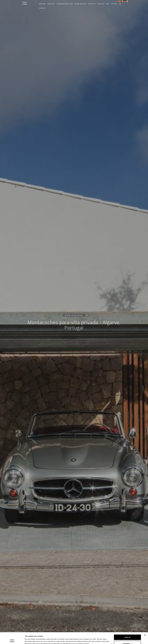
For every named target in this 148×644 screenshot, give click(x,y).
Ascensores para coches (65, 4)
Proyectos (92, 4)
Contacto (43, 8)
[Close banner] (145, 624)
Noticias (114, 4)
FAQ (120, 4)
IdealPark (42, 4)
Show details (29, 638)
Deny (127, 639)
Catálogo (101, 4)
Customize (128, 633)
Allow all (127, 627)
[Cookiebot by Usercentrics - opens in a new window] (12, 640)
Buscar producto (81, 4)
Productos (51, 4)
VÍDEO (108, 4)
